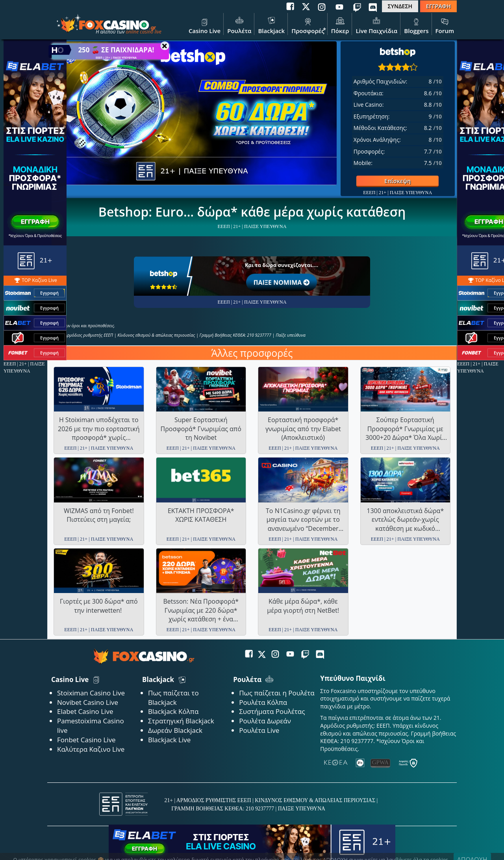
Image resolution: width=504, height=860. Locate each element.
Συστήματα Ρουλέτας (272, 711)
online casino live (144, 32)
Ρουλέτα (239, 25)
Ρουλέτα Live (259, 730)
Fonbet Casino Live (86, 740)
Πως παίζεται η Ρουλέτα (277, 693)
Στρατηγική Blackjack (181, 721)
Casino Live (205, 25)
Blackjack (271, 25)
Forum (445, 25)
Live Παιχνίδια (376, 25)
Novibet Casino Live (88, 702)
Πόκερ (340, 25)
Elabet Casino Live (85, 711)
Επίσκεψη (384, 181)
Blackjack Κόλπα (173, 711)
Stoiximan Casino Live (91, 693)
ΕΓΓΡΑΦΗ (438, 6)
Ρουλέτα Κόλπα (263, 702)
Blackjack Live (169, 740)
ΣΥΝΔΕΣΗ (400, 6)
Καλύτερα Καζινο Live (91, 749)
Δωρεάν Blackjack (175, 730)
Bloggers (416, 25)
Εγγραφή (49, 293)
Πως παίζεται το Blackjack (173, 698)
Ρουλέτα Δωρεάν (265, 721)
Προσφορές (308, 25)
